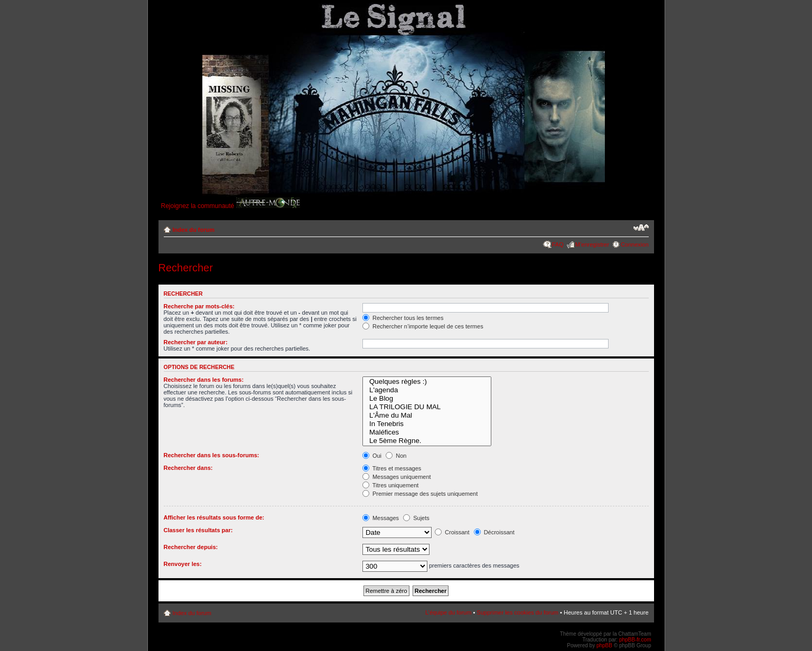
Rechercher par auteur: (196, 342)
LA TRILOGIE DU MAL (427, 407)
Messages (381, 518)
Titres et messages (392, 468)
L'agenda (427, 390)
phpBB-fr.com (635, 640)
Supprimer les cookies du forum (517, 612)
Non (396, 456)
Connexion (635, 244)
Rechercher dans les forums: (204, 380)
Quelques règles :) (427, 382)
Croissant (452, 532)
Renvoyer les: (183, 564)
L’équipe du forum (448, 612)
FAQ (558, 244)
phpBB (604, 645)
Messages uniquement (397, 477)
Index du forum (194, 230)
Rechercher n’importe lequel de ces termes (423, 326)
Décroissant (494, 532)
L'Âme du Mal (427, 416)
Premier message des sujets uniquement (420, 494)
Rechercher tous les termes (403, 318)
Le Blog (427, 399)
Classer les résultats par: (198, 530)
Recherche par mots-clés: (199, 306)
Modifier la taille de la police (641, 228)
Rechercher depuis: (191, 547)
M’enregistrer (592, 244)
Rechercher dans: (188, 468)
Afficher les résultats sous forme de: (214, 517)
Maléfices (427, 432)
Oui (372, 456)
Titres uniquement (391, 485)
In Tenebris (427, 424)
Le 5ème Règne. (427, 441)
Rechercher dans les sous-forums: (212, 455)
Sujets (416, 518)
